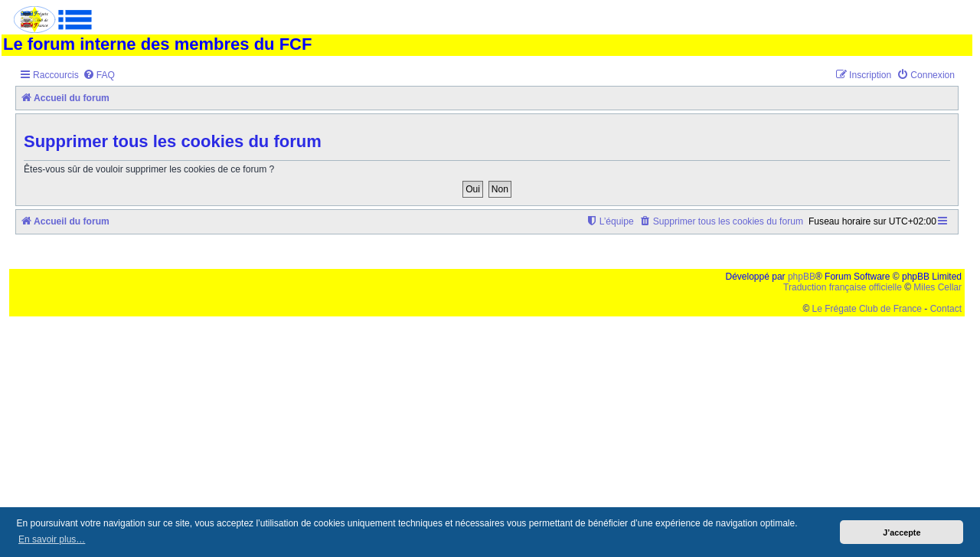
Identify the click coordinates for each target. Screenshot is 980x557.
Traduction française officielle (843, 287)
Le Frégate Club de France (867, 309)
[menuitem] (99, 75)
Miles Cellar (938, 287)
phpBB (802, 277)
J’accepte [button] (902, 532)
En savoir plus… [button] (52, 539)
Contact (946, 309)
